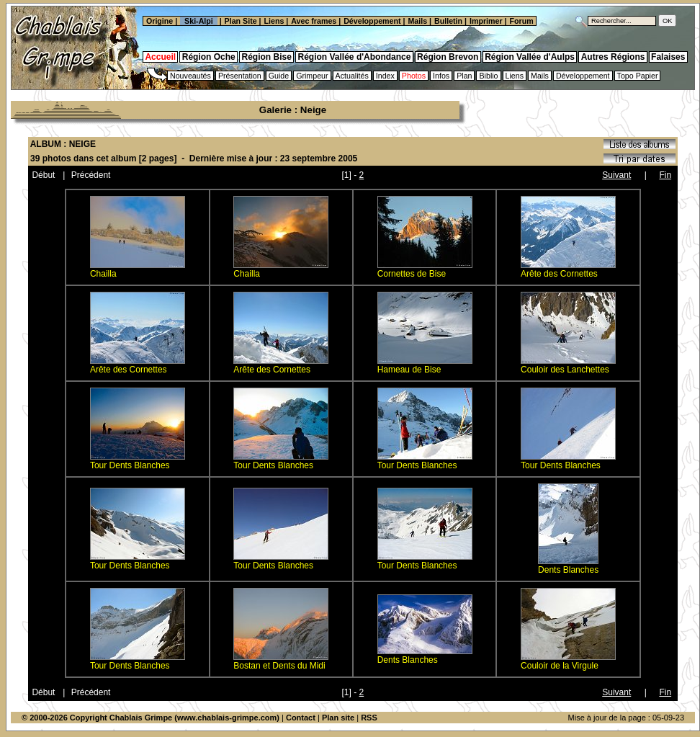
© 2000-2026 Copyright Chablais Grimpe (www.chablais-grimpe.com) (151, 718)
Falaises (668, 57)
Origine (158, 21)
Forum (523, 21)
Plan (464, 76)
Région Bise (266, 57)
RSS (369, 718)
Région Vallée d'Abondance (355, 57)
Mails (417, 21)
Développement (372, 21)
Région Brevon (448, 57)
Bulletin (448, 21)
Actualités (352, 76)
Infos (441, 76)
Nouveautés (190, 76)
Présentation (240, 76)
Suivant (616, 175)
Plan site (338, 718)
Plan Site (241, 21)
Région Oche (209, 57)
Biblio (488, 76)
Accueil (160, 57)
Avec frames (314, 21)
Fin (665, 175)
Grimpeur (312, 76)
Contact (301, 718)
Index (385, 76)
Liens (274, 21)
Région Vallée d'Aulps (530, 57)
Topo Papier (638, 76)
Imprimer (486, 21)
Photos (414, 76)
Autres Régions (613, 57)
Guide (279, 76)
